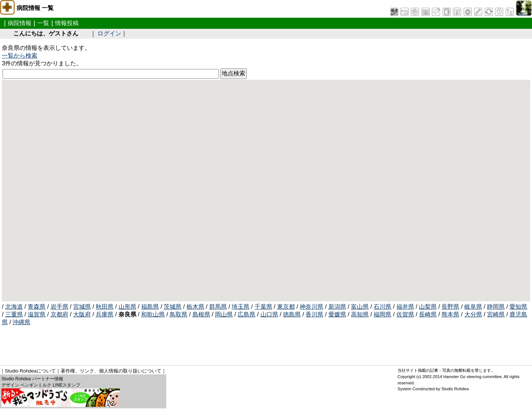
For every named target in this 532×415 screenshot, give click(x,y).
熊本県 (450, 314)
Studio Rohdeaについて (30, 371)
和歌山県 (153, 314)
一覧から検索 (20, 56)
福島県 (150, 307)
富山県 (360, 307)
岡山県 (224, 314)
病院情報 (20, 23)
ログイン (109, 33)
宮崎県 (496, 314)
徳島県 (292, 314)
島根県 (201, 314)
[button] (248, 181)
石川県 (382, 307)
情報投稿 (67, 23)
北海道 (14, 307)
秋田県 (105, 307)
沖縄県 (21, 322)
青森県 (37, 307)
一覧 (43, 23)
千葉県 (263, 307)
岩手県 (59, 307)
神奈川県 (311, 307)
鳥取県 (178, 314)
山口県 (269, 314)
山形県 (127, 307)
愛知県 (518, 307)
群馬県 (218, 307)
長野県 (450, 307)
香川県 (314, 314)
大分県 (473, 314)
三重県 (14, 314)
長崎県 (428, 314)
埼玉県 (241, 307)
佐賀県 (405, 314)
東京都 (286, 307)
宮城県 (82, 307)
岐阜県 (473, 307)
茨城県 (173, 307)
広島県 (246, 314)
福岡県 (382, 314)
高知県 (360, 314)
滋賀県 (37, 314)
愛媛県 (337, 314)
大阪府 (82, 314)
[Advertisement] (136, 343)
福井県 (405, 307)
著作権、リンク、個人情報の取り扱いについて (111, 371)
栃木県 (195, 307)
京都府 (59, 314)
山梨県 (428, 307)
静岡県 (496, 307)
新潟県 (337, 307)
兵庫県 (105, 314)
